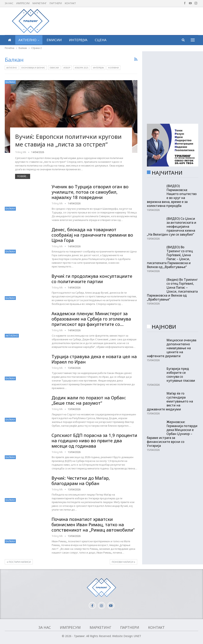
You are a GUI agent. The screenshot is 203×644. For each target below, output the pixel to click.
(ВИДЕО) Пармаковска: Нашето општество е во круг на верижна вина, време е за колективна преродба (172, 196)
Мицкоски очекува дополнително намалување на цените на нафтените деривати (172, 348)
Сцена (101, 40)
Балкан (10, 82)
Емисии (54, 40)
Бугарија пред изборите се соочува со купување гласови (181, 375)
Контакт (70, 3)
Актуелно (27, 40)
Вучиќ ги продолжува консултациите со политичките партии (92, 279)
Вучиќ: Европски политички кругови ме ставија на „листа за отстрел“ (68, 141)
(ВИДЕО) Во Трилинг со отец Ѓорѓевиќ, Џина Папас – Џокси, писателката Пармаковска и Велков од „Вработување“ (170, 257)
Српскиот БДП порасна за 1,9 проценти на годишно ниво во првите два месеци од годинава (94, 440)
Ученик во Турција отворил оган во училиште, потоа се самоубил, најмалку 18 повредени (90, 192)
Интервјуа (78, 40)
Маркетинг (40, 3)
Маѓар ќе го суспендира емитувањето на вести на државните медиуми (170, 401)
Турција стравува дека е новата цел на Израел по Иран (94, 359)
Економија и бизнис (33, 68)
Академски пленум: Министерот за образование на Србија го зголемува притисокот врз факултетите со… (91, 319)
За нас (9, 3)
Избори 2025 (82, 68)
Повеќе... (23, 176)
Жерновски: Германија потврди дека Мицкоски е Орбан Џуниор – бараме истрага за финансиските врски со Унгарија (172, 434)
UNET (137, 636)
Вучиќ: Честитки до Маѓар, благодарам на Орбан (81, 481)
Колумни (113, 68)
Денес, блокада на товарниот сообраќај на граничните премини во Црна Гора (92, 235)
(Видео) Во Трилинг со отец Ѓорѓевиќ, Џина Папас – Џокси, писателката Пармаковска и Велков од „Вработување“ (172, 289)
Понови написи (124, 562)
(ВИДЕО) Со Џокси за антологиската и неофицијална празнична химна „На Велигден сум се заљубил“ (172, 226)
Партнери (56, 3)
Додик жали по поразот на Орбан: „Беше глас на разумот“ (89, 400)
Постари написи (19, 562)
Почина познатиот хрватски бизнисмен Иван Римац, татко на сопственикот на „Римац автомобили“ (93, 524)
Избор (67, 68)
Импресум (23, 3)
